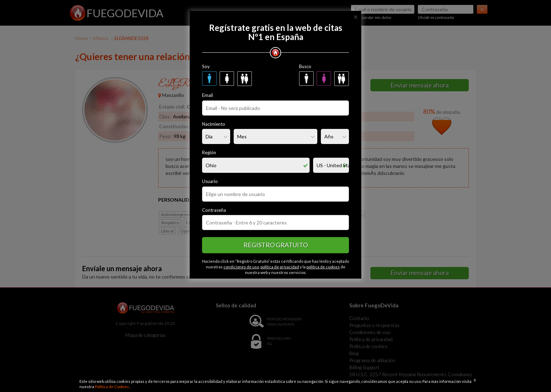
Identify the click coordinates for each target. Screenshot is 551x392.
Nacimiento (214, 124)
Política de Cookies (112, 387)
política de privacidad (280, 267)
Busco (305, 66)
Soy (206, 66)
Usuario (210, 181)
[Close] (356, 16)
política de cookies (323, 267)
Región (209, 152)
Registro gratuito (276, 245)
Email (208, 95)
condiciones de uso (241, 267)
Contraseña (214, 210)
